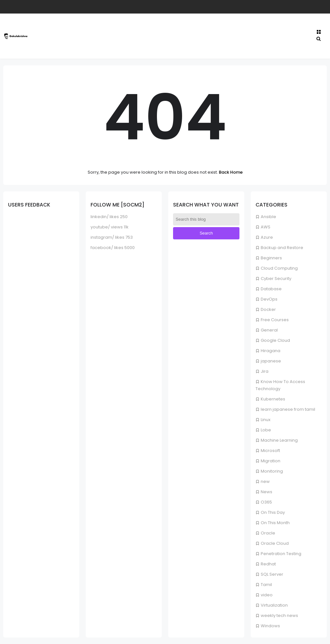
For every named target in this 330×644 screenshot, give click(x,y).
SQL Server (272, 574)
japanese (271, 361)
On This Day (273, 512)
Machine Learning (279, 440)
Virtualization (274, 605)
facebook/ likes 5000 (113, 248)
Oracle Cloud (275, 543)
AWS (266, 227)
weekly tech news (279, 615)
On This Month (275, 523)
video (267, 595)
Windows (270, 626)
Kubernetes (273, 399)
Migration (271, 461)
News (267, 492)
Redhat (268, 564)
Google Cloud (275, 340)
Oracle (268, 533)
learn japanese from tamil (288, 409)
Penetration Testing (281, 554)
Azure (267, 237)
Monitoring (272, 471)
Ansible (268, 217)
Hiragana (271, 351)
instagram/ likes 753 (112, 237)
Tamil (266, 585)
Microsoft (270, 451)
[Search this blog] (206, 219)
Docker (268, 309)
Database (271, 289)
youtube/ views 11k (110, 227)
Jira (265, 371)
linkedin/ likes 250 (109, 217)
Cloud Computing (279, 268)
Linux (266, 420)
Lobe (266, 430)
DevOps (269, 299)
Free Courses (275, 320)
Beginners (271, 258)
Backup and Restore (282, 248)
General (269, 330)
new (265, 481)
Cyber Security (276, 279)
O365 (266, 502)
